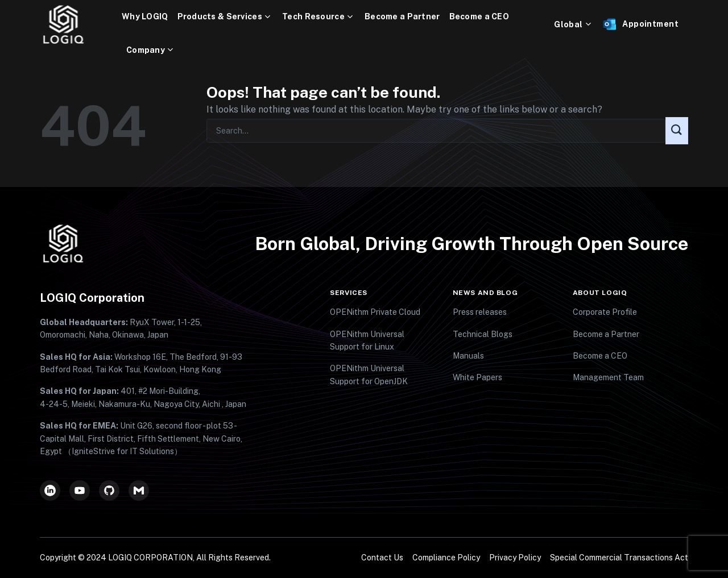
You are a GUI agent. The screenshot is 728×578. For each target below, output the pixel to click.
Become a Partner (402, 16)
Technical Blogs (483, 334)
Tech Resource (319, 17)
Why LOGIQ (145, 16)
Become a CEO (479, 16)
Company (151, 50)
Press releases (480, 312)
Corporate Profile (605, 312)
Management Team (608, 377)
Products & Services (226, 17)
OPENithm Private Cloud (375, 312)
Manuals (468, 356)
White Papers (477, 377)
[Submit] (677, 131)
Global (574, 24)
